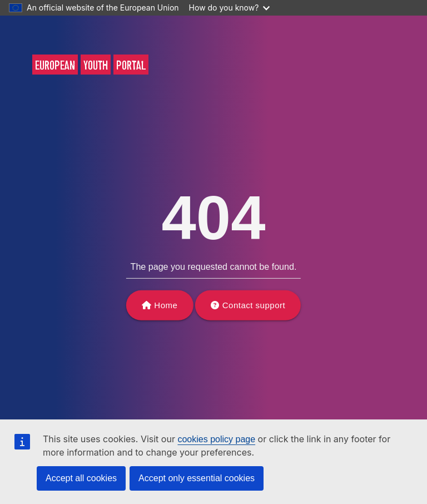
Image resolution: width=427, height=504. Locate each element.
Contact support (254, 305)
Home (166, 305)
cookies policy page (216, 439)
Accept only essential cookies (197, 478)
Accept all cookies (81, 478)
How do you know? (230, 8)
